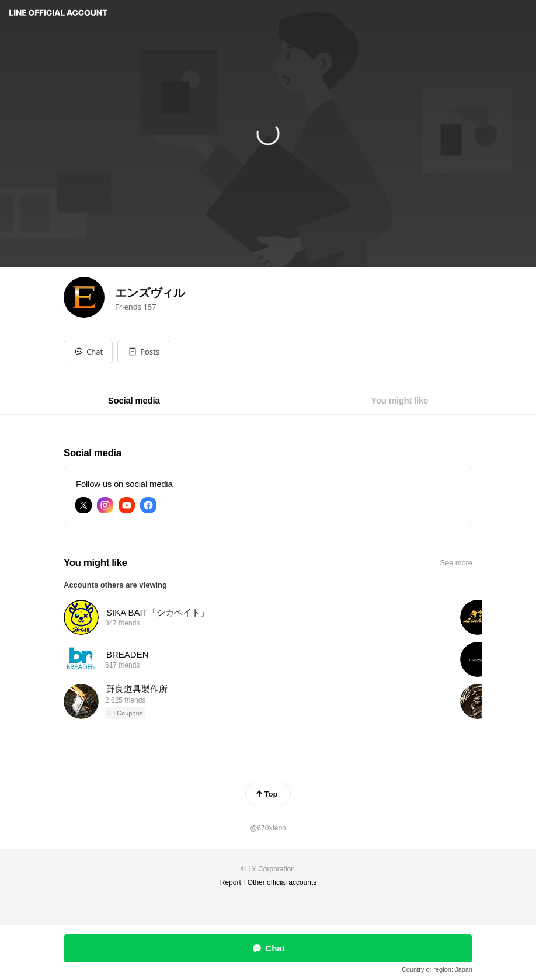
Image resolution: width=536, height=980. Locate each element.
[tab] (134, 401)
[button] (143, 352)
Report (231, 882)
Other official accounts (282, 882)
